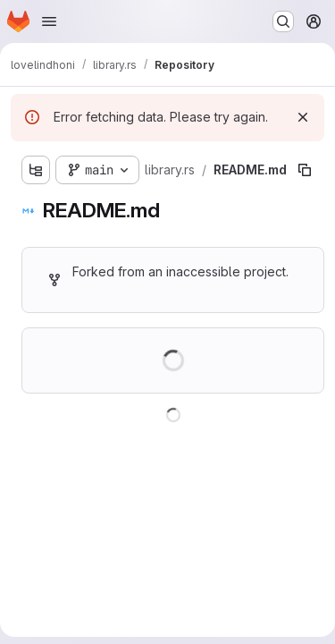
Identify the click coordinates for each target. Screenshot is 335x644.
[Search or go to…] (283, 21)
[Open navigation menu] (49, 21)
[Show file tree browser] (36, 170)
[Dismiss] (303, 117)
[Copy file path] (305, 170)
